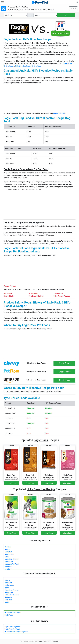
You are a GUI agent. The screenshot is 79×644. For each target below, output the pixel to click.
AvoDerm (9, 569)
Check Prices (64, 363)
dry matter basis (59, 113)
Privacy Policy (33, 641)
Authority (9, 567)
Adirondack (9, 554)
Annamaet (9, 562)
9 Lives (8, 547)
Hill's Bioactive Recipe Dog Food (16, 632)
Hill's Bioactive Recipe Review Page (28, 66)
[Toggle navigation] (2, 2)
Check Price (11, 483)
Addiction (9, 552)
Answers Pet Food (12, 564)
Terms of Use (24, 641)
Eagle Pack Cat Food (12, 629)
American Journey (12, 559)
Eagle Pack (9, 615)
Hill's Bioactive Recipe (12, 613)
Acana (8, 549)
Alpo (7, 557)
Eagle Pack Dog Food (12, 627)
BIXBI (7, 602)
